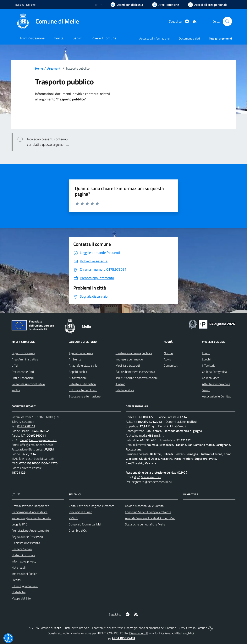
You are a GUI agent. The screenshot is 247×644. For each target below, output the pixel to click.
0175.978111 (26, 426)
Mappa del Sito (21, 598)
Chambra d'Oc (78, 530)
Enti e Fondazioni (23, 378)
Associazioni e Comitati (217, 396)
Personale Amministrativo (28, 384)
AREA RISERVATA (121, 638)
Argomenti (54, 68)
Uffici (15, 365)
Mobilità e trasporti (128, 365)
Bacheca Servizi (22, 549)
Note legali (19, 567)
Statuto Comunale (23, 555)
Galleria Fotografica (214, 372)
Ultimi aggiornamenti (25, 586)
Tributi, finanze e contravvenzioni (137, 378)
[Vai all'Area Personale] (208, 5)
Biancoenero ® (139, 633)
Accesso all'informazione (154, 38)
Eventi (206, 353)
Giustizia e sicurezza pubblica (134, 353)
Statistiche (19, 592)
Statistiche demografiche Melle (145, 524)
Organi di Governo (23, 353)
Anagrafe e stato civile (83, 365)
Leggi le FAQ (20, 524)
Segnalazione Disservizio (27, 537)
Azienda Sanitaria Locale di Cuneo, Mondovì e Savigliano (161, 518)
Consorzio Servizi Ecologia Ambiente (148, 512)
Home (39, 68)
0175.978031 (25, 422)
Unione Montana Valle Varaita (144, 506)
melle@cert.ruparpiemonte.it (38, 440)
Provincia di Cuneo (80, 512)
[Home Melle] (47, 21)
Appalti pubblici (78, 372)
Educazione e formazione (85, 396)
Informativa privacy (24, 561)
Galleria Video (211, 378)
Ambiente (75, 359)
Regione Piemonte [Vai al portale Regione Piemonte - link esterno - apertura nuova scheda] (25, 5)
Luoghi (206, 359)
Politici (16, 390)
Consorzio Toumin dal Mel (85, 524)
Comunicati (171, 365)
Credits (16, 580)
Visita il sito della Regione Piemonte (92, 506)
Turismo (120, 384)
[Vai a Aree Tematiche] (166, 5)
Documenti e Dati (23, 372)
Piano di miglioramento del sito (31, 518)
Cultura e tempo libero (83, 390)
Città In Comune (197, 628)
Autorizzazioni (78, 378)
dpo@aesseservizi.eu (148, 477)
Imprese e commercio (129, 359)
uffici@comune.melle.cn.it (37, 445)
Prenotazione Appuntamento (30, 530)
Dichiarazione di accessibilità (30, 512)
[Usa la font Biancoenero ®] (127, 5)
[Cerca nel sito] (227, 21)
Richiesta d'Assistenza (26, 543)
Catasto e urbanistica (82, 384)
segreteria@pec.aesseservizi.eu (152, 482)
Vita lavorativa (125, 390)
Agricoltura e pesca (81, 353)
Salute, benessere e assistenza (135, 372)
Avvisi (168, 359)
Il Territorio (209, 365)
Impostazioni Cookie (24, 574)
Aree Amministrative (25, 359)
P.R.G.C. (73, 518)
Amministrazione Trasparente (30, 506)
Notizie (168, 353)
